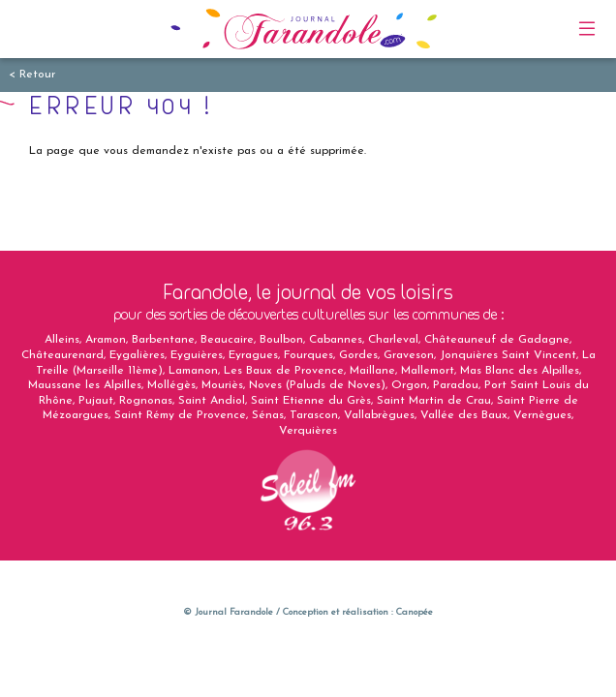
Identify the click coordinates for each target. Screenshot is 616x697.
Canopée (415, 612)
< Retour (32, 75)
